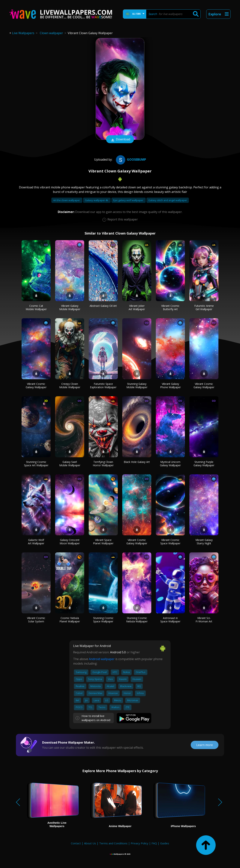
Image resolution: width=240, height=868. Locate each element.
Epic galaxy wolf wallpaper (129, 200)
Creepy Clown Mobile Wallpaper (70, 385)
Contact (76, 843)
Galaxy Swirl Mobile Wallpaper (70, 464)
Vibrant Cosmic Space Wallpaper (170, 542)
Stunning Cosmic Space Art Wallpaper (36, 464)
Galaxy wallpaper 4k (97, 200)
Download (120, 140)
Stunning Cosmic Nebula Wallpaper (137, 620)
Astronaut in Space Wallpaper (170, 620)
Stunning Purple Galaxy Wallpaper (204, 464)
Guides (165, 843)
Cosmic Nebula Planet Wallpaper (70, 620)
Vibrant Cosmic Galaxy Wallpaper (36, 385)
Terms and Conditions (113, 843)
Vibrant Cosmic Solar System (36, 620)
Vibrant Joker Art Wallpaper (137, 307)
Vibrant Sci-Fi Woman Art (204, 620)
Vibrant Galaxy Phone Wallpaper (170, 385)
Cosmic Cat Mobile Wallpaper (36, 307)
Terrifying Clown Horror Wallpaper (103, 464)
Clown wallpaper (51, 33)
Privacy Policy (139, 843)
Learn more (205, 745)
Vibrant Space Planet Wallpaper (103, 542)
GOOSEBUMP (130, 159)
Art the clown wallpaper (67, 200)
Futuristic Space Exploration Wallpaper (103, 385)
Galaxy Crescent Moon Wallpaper (70, 542)
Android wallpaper (102, 659)
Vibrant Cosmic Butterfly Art (170, 307)
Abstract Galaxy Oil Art (103, 306)
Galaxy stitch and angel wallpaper (168, 200)
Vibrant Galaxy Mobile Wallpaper (70, 307)
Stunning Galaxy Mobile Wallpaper (137, 385)
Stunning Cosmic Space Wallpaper (103, 620)
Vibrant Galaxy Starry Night (204, 542)
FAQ (154, 843)
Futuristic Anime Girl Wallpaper (204, 307)
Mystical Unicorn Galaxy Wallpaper (170, 464)
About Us (90, 843)
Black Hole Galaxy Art (137, 462)
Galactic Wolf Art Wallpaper (36, 542)
